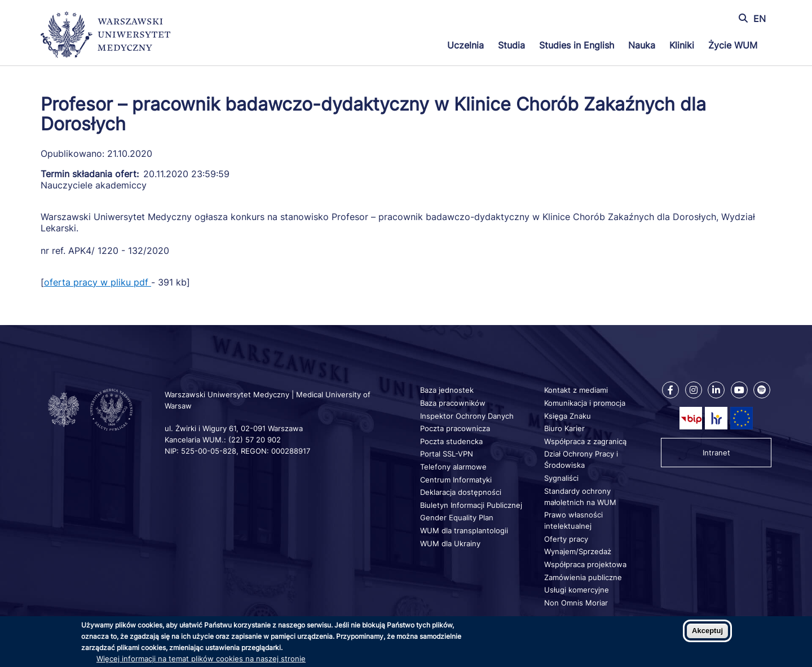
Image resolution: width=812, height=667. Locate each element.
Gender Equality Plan (457, 517)
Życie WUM (733, 45)
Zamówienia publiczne (583, 577)
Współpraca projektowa (585, 564)
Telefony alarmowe (453, 467)
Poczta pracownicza (455, 428)
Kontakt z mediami (576, 390)
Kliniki (682, 45)
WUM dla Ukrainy (450, 543)
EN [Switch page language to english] (760, 19)
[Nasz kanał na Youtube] (739, 390)
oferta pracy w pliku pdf (98, 282)
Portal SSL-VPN (447, 454)
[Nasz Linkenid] (716, 390)
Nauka (642, 45)
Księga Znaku (568, 416)
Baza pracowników (453, 403)
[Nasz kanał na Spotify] (762, 390)
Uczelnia (465, 45)
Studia (511, 45)
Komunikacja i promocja (585, 403)
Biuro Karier (564, 428)
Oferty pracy (566, 539)
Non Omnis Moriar (576, 603)
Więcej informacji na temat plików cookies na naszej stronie (201, 659)
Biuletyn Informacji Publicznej (471, 505)
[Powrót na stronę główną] (105, 36)
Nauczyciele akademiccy (94, 185)
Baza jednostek (447, 390)
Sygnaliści (561, 478)
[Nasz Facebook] (670, 390)
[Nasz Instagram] (694, 390)
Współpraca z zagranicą (585, 441)
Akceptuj (707, 631)
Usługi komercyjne (577, 590)
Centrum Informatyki (456, 480)
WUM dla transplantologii (464, 530)
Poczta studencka (451, 441)
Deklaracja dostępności (461, 492)
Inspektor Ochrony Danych (467, 416)
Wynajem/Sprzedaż (578, 551)
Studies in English (577, 45)
